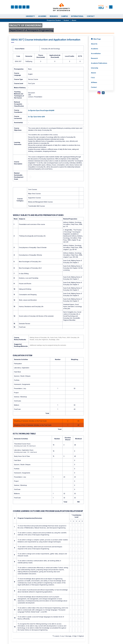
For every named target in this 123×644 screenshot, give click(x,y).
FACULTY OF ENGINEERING (26, 25)
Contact (94, 87)
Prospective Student (54, 20)
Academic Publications (99, 63)
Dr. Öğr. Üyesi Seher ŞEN (36, 117)
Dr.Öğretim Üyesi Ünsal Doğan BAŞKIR (41, 110)
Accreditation (96, 53)
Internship (95, 68)
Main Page (96, 39)
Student (66, 20)
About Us (94, 44)
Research (94, 58)
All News (94, 82)
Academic (95, 49)
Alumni (74, 20)
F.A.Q (93, 78)
